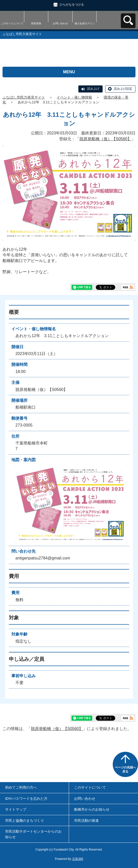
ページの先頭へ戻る (125, 769)
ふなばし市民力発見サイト (24, 97)
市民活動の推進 (86, 820)
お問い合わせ (60, 23)
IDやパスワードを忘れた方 (26, 799)
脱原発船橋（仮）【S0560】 (105, 139)
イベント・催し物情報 (74, 97)
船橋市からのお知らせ (92, 809)
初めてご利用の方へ (21, 787)
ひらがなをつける (72, 5)
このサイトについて (12, 23)
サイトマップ (16, 809)
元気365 (78, 859)
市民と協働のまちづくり (25, 820)
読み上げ (93, 89)
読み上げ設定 (123, 89)
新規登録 (36, 23)
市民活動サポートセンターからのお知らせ (33, 834)
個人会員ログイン (85, 23)
